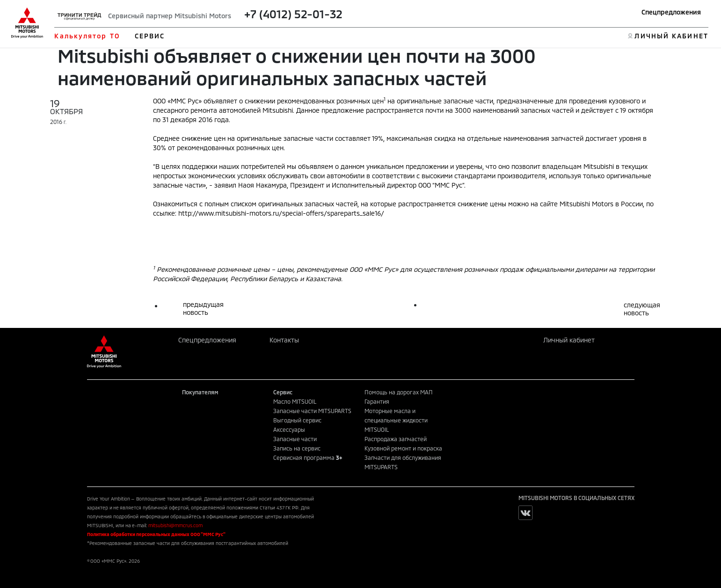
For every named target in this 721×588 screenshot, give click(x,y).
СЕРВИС (150, 36)
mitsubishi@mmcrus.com (175, 525)
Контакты (284, 340)
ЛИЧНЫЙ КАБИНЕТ (671, 36)
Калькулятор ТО (87, 36)
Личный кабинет (569, 340)
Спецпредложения (671, 12)
